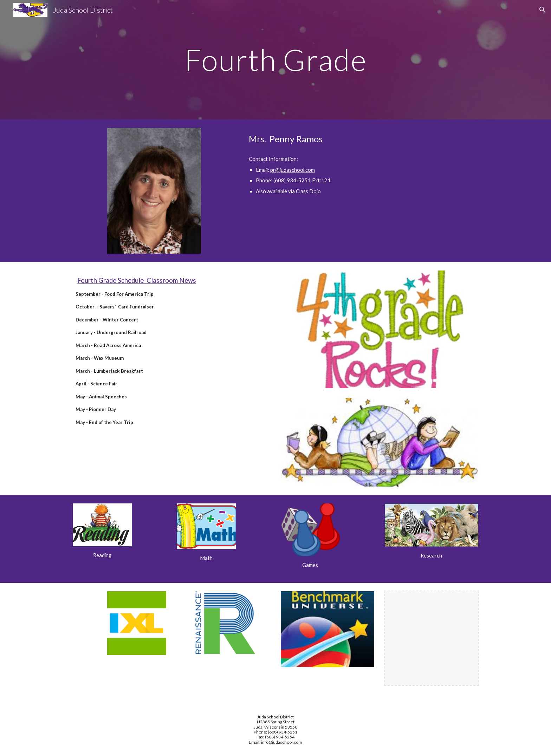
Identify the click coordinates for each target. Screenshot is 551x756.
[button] (543, 10)
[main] (275, 60)
